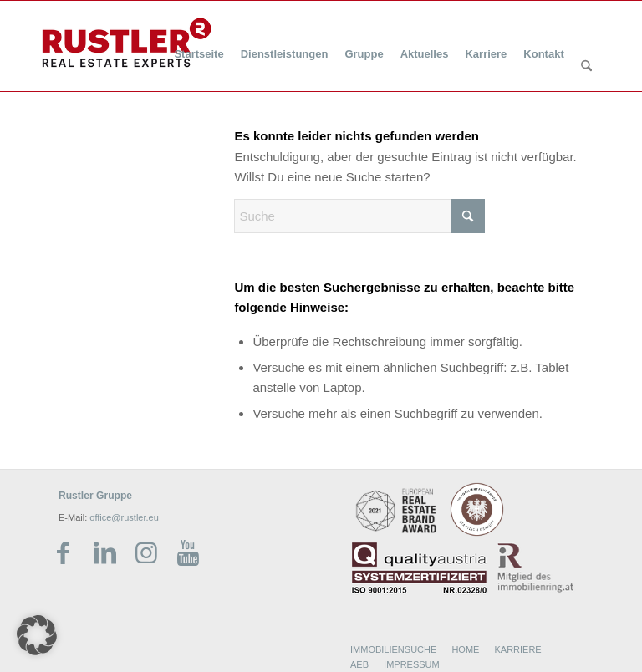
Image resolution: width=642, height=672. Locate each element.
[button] (37, 635)
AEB (359, 664)
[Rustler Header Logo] (127, 43)
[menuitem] (199, 44)
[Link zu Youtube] (188, 553)
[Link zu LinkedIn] (104, 553)
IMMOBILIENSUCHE (393, 649)
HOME (465, 649)
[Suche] (586, 67)
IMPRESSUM (412, 664)
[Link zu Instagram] (146, 553)
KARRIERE (517, 649)
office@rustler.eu (124, 517)
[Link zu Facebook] (63, 553)
